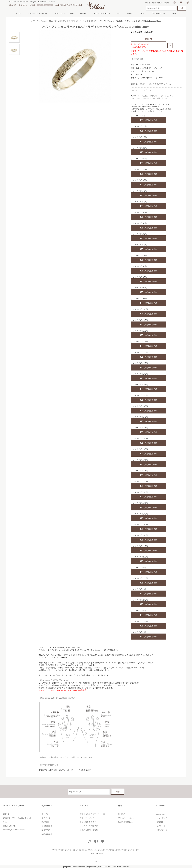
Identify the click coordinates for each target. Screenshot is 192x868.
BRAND (12, 5)
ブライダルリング (158, 14)
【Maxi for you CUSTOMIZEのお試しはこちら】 (58, 698)
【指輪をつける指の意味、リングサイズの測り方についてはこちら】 (66, 757)
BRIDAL (23, 5)
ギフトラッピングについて (143, 90)
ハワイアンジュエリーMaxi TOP (44, 21)
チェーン (84, 14)
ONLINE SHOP (45, 5)
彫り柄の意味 (138, 59)
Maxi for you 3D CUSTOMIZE (68, 5)
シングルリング (89, 21)
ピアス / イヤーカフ (102, 14)
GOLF (32, 5)
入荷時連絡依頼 (149, 120)
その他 (130, 14)
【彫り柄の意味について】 (49, 765)
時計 (118, 14)
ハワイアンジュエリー (65, 850)
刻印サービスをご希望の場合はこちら (156, 84)
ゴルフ (141, 14)
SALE (174, 14)
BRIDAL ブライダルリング (70, 21)
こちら (162, 51)
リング (19, 14)
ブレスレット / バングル (64, 14)
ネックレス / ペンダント (38, 14)
